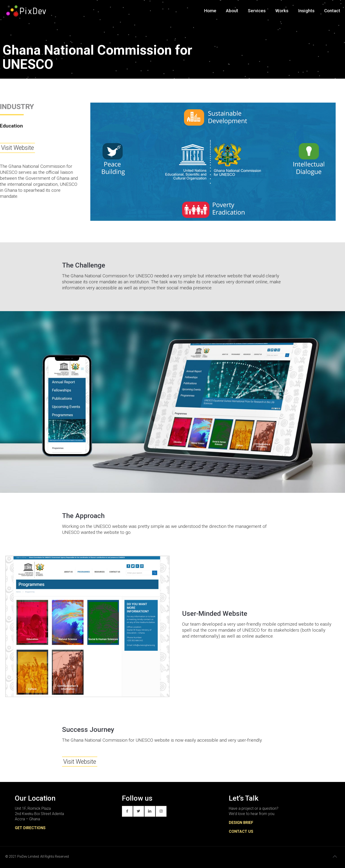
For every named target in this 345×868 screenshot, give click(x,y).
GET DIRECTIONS (30, 828)
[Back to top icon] (335, 856)
